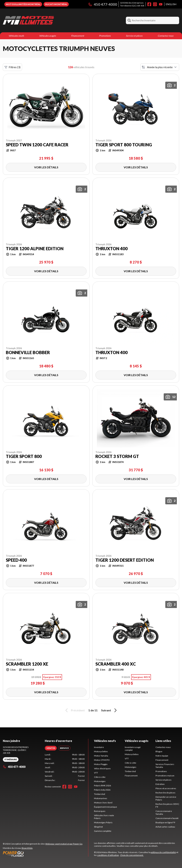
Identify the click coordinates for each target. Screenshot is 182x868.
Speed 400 (16, 560)
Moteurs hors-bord (103, 803)
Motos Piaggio (101, 764)
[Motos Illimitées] (28, 20)
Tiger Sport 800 (24, 456)
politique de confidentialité (163, 852)
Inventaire (99, 747)
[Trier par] (160, 67)
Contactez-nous (166, 36)
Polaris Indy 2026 (102, 790)
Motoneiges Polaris (103, 822)
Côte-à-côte (100, 777)
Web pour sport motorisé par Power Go (64, 844)
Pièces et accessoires (166, 788)
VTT (96, 773)
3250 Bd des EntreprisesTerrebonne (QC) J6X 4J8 (132, 4)
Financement (78, 36)
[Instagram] (155, 4)
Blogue (159, 751)
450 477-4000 (103, 4)
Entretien (160, 784)
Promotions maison (165, 776)
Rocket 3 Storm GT (117, 456)
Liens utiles (163, 741)
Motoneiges (100, 781)
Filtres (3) (12, 67)
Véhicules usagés (48, 36)
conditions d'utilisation (108, 855)
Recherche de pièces (165, 793)
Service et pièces (134, 36)
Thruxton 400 (112, 249)
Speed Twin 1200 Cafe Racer (37, 145)
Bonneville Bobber (28, 352)
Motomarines (101, 798)
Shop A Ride (27, 848)
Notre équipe (162, 756)
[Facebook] (149, 4)
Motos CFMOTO (102, 760)
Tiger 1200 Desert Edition (125, 560)
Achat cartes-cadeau (165, 827)
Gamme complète (103, 831)
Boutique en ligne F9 (165, 822)
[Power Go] (43, 854)
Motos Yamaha (101, 756)
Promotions (105, 36)
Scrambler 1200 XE (27, 664)
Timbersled (100, 794)
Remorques (100, 811)
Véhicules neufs (16, 36)
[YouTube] (161, 4)
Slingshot (98, 827)
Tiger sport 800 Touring (124, 145)
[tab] (51, 748)
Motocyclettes (101, 751)
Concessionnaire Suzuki (167, 818)
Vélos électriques (102, 768)
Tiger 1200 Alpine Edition (35, 249)
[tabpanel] (65, 767)
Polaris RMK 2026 (102, 786)
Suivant (109, 710)
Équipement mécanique (105, 807)
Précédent (74, 710)
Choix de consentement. (132, 855)
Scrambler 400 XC (116, 664)
